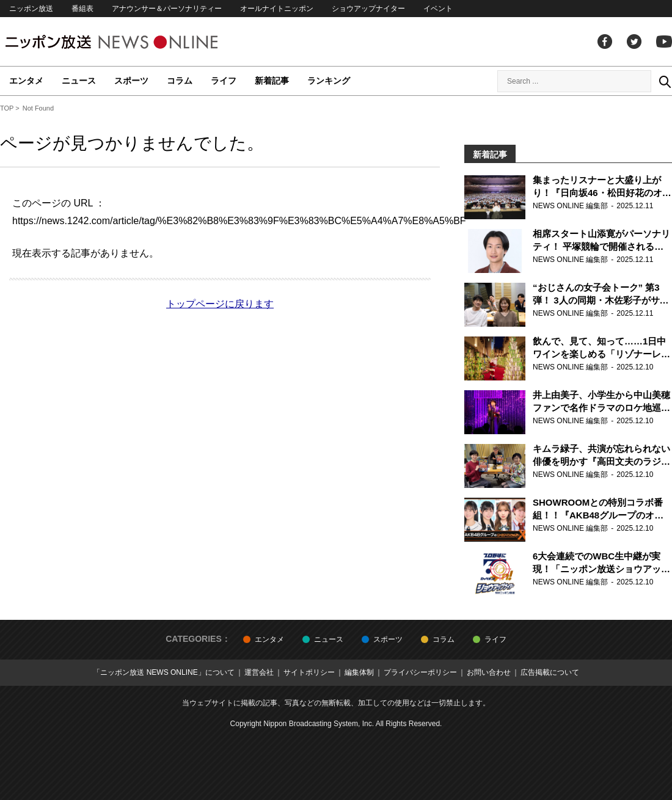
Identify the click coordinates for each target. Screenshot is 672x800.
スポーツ (131, 81)
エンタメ (26, 81)
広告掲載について (550, 672)
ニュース (79, 81)
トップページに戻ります (220, 304)
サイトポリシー (309, 672)
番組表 (82, 9)
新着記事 (272, 81)
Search (665, 81)
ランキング (329, 81)
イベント (438, 9)
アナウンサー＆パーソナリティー (167, 9)
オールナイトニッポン (277, 9)
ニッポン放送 (31, 9)
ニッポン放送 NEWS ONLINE (134, 42)
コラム (180, 81)
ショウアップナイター (368, 9)
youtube (664, 42)
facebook (605, 42)
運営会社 (259, 672)
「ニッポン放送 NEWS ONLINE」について (163, 672)
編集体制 (359, 672)
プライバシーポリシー (420, 672)
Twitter (634, 42)
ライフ (224, 81)
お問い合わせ (489, 672)
